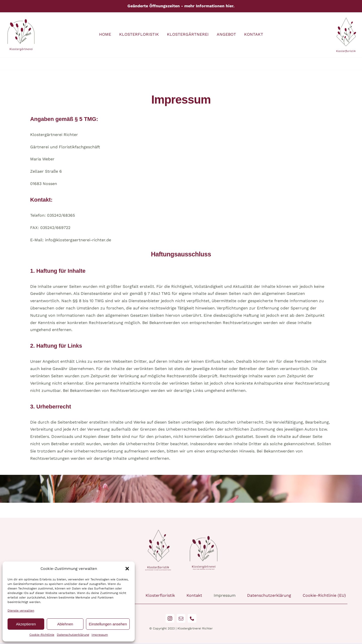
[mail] (181, 618)
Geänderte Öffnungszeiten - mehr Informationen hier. (181, 6)
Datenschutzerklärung (73, 635)
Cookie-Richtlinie (42, 635)
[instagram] (170, 618)
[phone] (192, 618)
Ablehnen (65, 624)
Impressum (100, 635)
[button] (127, 569)
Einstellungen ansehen (108, 624)
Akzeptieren (26, 624)
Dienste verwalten (21, 611)
